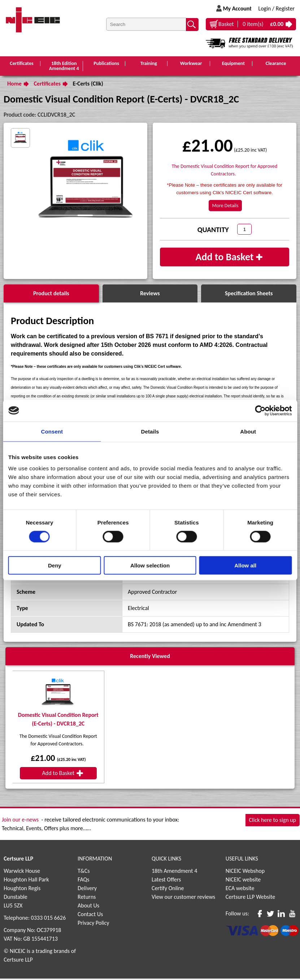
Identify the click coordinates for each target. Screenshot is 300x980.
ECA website (240, 890)
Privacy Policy (94, 924)
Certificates (47, 85)
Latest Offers (166, 881)
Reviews (150, 295)
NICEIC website (243, 881)
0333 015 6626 (48, 919)
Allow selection (150, 565)
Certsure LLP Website (250, 898)
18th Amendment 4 (175, 872)
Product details (51, 295)
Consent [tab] (52, 431)
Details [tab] (150, 431)
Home (14, 85)
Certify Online (168, 890)
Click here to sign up (273, 822)
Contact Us (90, 916)
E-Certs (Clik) (88, 85)
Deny (55, 565)
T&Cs (84, 872)
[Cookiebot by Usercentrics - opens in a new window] (260, 410)
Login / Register (276, 8)
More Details (225, 207)
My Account (237, 8)
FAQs (84, 881)
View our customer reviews (183, 898)
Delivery (87, 890)
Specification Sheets (249, 295)
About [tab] (248, 431)
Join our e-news (20, 821)
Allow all (245, 565)
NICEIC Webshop (245, 872)
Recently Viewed (150, 657)
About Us (88, 907)
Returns (87, 898)
